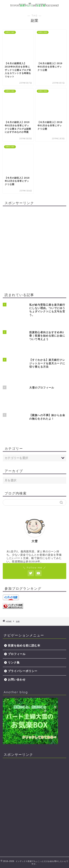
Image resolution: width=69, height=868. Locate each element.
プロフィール (17, 654)
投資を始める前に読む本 (24, 645)
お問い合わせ (17, 679)
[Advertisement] (34, 250)
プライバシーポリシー (23, 671)
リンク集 (14, 662)
